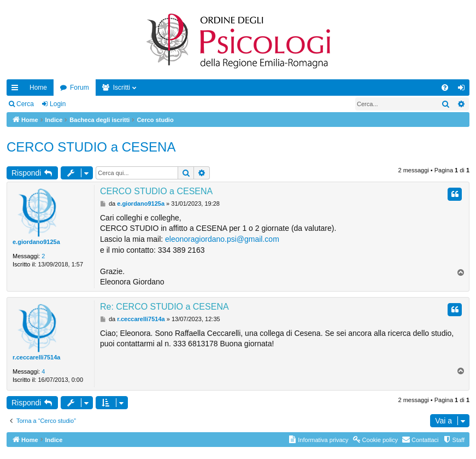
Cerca (25, 104)
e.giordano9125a (36, 242)
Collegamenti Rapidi (17, 90)
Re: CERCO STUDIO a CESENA (164, 307)
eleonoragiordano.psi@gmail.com (222, 239)
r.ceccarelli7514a (36, 357)
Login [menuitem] (464, 90)
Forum (80, 88)
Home (38, 88)
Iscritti (122, 88)
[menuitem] (445, 88)
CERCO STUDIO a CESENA (91, 147)
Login (58, 104)
